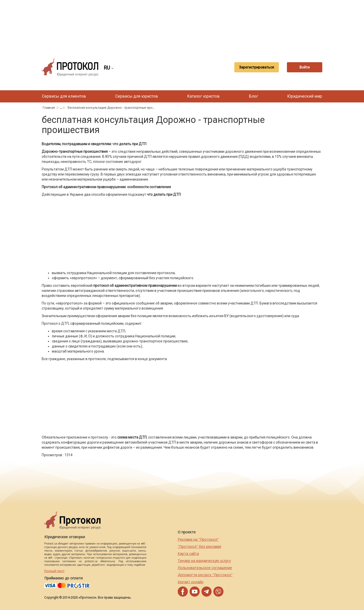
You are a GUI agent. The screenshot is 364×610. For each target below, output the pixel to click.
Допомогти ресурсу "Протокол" (205, 575)
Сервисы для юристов (137, 96)
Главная (49, 108)
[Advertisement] (182, 25)
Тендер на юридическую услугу (204, 561)
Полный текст (54, 571)
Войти (305, 67)
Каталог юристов (203, 96)
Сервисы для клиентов (64, 96)
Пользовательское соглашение (205, 568)
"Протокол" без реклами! (199, 546)
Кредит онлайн (191, 582)
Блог (254, 96)
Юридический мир (305, 96)
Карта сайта (188, 553)
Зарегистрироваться (257, 67)
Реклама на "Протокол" (198, 539)
